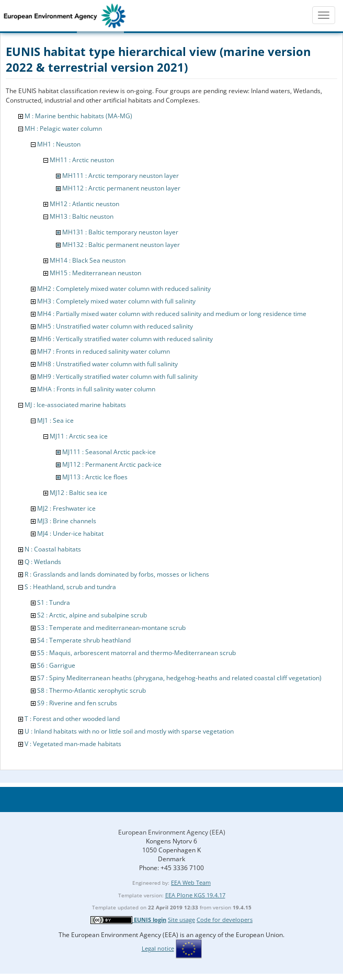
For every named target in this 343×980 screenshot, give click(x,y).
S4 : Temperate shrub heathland (84, 640)
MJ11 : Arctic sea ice (79, 436)
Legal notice (158, 948)
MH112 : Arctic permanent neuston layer (121, 188)
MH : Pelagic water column (63, 128)
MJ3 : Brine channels (67, 521)
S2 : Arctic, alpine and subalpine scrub (92, 615)
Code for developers (225, 920)
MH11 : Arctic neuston (82, 160)
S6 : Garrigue (56, 665)
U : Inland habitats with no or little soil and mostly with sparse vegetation (129, 731)
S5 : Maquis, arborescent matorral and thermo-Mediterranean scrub (136, 653)
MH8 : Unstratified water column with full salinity (107, 364)
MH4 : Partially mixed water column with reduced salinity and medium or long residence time (172, 314)
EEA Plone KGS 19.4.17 (195, 895)
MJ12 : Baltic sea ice (78, 493)
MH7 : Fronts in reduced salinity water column (104, 351)
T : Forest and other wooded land (72, 719)
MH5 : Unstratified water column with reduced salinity (115, 326)
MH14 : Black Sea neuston (88, 260)
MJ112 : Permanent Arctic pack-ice (112, 464)
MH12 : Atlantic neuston (84, 204)
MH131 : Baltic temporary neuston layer (120, 232)
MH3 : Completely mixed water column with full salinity (116, 301)
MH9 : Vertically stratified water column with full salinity (117, 376)
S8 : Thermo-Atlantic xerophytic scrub (92, 690)
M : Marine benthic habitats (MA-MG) (78, 116)
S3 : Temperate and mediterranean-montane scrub (111, 628)
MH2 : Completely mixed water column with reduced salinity (124, 289)
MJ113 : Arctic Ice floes (95, 477)
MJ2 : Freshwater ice (66, 508)
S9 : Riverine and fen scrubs (77, 703)
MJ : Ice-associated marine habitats (75, 405)
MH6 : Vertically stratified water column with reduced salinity (125, 339)
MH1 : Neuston (59, 144)
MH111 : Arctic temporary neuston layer (121, 176)
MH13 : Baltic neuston (82, 216)
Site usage (181, 920)
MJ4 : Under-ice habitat (70, 533)
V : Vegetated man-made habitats (73, 744)
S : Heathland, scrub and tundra (70, 587)
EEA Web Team (191, 882)
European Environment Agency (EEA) (172, 832)
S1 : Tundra (54, 602)
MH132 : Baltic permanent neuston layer (121, 245)
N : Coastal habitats (53, 549)
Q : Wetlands (43, 562)
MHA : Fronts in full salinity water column (96, 389)
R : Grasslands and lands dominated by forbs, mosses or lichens (117, 574)
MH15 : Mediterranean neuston (95, 273)
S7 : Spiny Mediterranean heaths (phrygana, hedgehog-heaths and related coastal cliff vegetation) (179, 678)
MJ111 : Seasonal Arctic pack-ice (109, 452)
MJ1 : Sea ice (55, 420)
